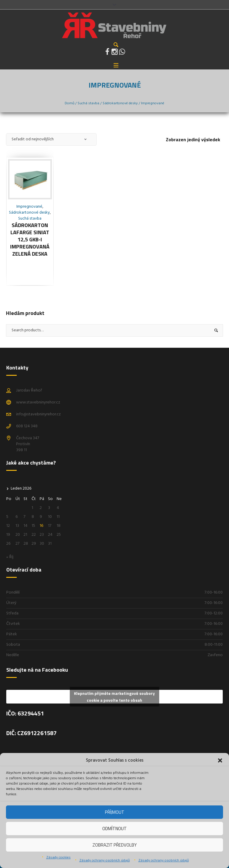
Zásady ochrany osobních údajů (105, 861)
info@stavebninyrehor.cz (38, 414)
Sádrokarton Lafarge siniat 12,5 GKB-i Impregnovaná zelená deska (30, 239)
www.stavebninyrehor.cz (38, 402)
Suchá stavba (88, 103)
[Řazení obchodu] (51, 139)
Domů (69, 103)
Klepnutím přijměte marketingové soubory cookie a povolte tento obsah (114, 697)
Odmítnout (114, 829)
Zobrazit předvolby (114, 845)
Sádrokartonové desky (120, 103)
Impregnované (29, 207)
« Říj (10, 557)
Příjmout (115, 812)
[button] (220, 760)
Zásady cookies (58, 858)
